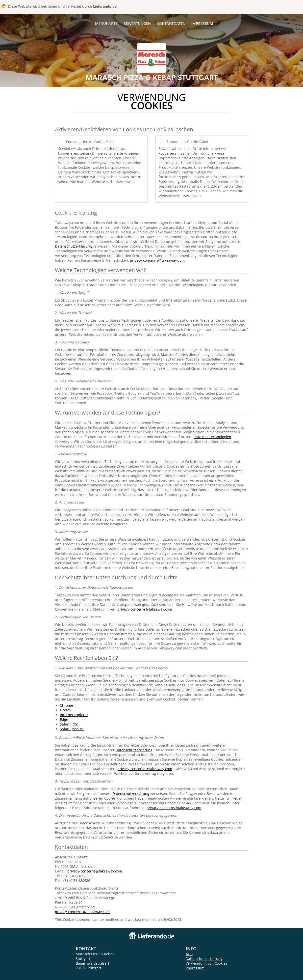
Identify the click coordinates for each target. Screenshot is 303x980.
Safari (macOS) (72, 729)
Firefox (65, 710)
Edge (64, 719)
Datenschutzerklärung (73, 246)
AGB (189, 954)
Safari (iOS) (69, 724)
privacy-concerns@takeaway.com (157, 260)
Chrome (66, 705)
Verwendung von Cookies (206, 963)
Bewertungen (137, 23)
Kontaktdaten (171, 23)
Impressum (202, 23)
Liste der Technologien (212, 437)
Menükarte (106, 23)
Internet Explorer (74, 715)
